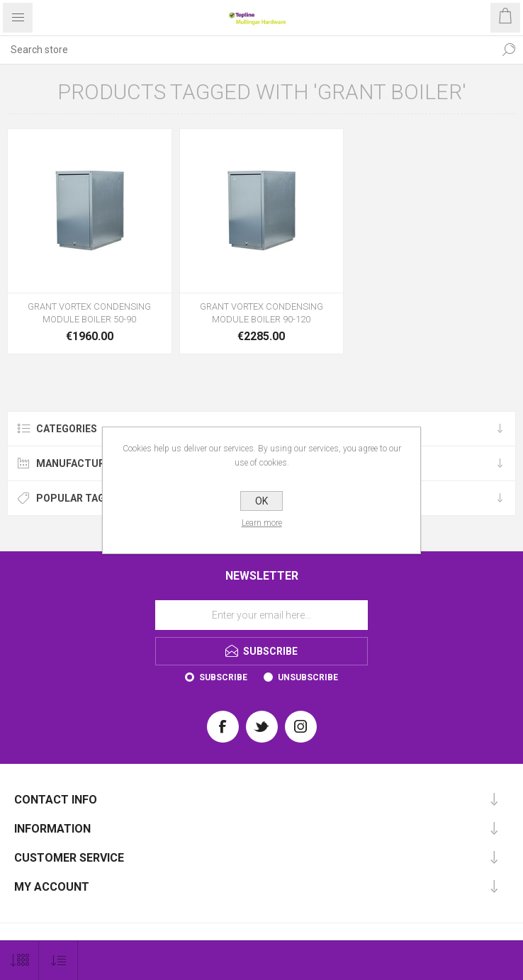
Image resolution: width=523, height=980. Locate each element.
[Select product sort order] (58, 961)
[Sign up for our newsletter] (261, 615)
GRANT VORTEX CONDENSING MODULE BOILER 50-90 (89, 313)
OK (261, 501)
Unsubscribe (308, 677)
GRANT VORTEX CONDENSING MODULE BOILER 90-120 (261, 313)
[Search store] (247, 50)
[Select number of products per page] (19, 961)
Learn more (262, 523)
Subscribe (223, 677)
